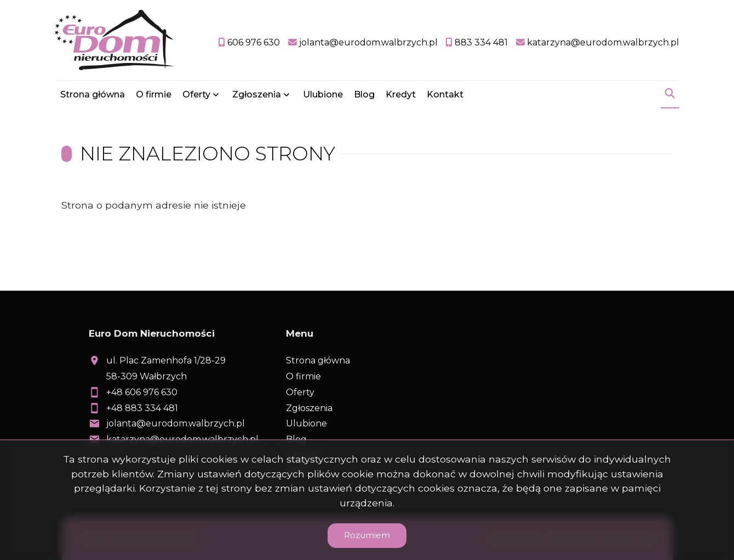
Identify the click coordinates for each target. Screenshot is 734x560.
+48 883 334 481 (142, 408)
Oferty (196, 94)
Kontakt (445, 94)
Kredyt (401, 94)
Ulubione (323, 94)
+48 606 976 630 (142, 392)
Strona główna (93, 94)
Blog (364, 94)
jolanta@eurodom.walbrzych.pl (176, 423)
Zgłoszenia (257, 94)
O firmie (154, 94)
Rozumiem (367, 535)
